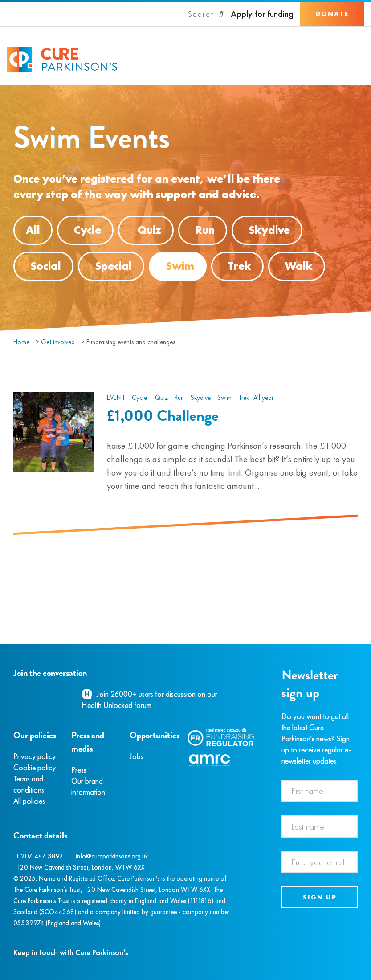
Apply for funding (262, 14)
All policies (29, 801)
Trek (240, 266)
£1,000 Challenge (163, 415)
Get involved (58, 342)
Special (113, 266)
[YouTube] (60, 694)
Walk (299, 266)
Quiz (146, 230)
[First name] (320, 791)
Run (205, 230)
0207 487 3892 (40, 856)
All (33, 230)
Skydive (269, 230)
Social (46, 266)
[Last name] (320, 826)
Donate (332, 14)
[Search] (206, 14)
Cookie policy (35, 767)
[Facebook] (15, 694)
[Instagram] (24, 694)
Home (21, 342)
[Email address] (320, 862)
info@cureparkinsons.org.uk (112, 856)
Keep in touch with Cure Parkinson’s (71, 952)
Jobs (137, 756)
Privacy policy (35, 756)
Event (116, 398)
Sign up (320, 897)
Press (79, 770)
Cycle (88, 230)
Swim (180, 266)
